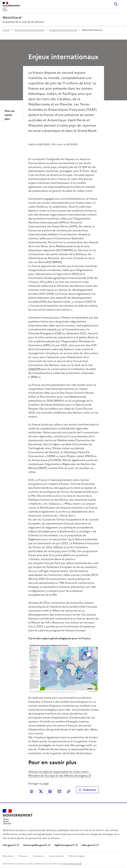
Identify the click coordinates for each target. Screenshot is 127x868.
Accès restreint (56, 856)
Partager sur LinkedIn (50, 791)
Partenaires (38, 856)
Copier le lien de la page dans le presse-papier (69, 791)
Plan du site (8, 856)
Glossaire (23, 856)
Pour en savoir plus (10, 115)
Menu (122, 4)
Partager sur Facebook (32, 791)
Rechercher (116, 4)
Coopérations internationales (63, 30)
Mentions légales (77, 856)
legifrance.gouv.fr (65, 845)
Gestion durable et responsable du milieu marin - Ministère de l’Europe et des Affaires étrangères (59, 774)
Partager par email (59, 791)
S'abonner (87, 790)
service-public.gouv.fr (35, 845)
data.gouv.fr (89, 845)
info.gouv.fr (9, 845)
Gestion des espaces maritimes (29, 30)
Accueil (6, 30)
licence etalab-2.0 (70, 864)
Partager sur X (41, 791)
